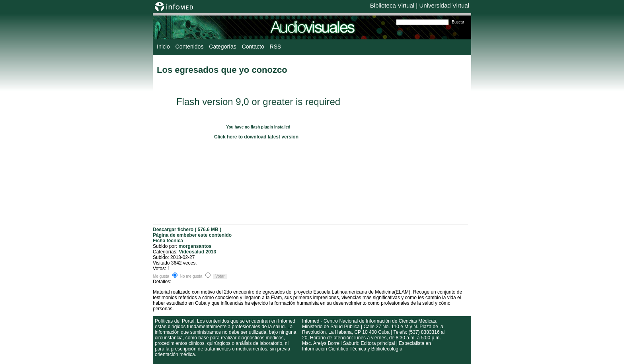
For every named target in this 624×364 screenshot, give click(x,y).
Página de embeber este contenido (192, 235)
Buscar (458, 22)
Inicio (163, 47)
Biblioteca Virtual (392, 5)
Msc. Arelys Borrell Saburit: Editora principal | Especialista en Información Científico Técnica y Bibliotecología (367, 346)
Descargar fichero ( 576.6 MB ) (187, 230)
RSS (276, 47)
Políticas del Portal (175, 321)
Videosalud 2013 (197, 252)
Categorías (222, 47)
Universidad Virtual (444, 5)
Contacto (253, 47)
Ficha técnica (168, 241)
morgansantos (195, 246)
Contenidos (190, 47)
